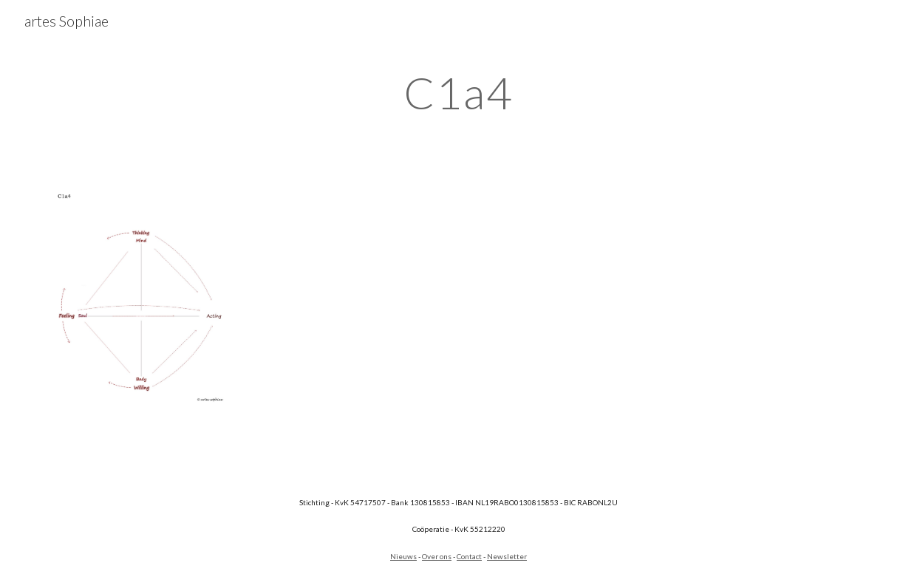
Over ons (437, 556)
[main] (458, 92)
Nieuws (403, 556)
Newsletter (507, 556)
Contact (469, 556)
